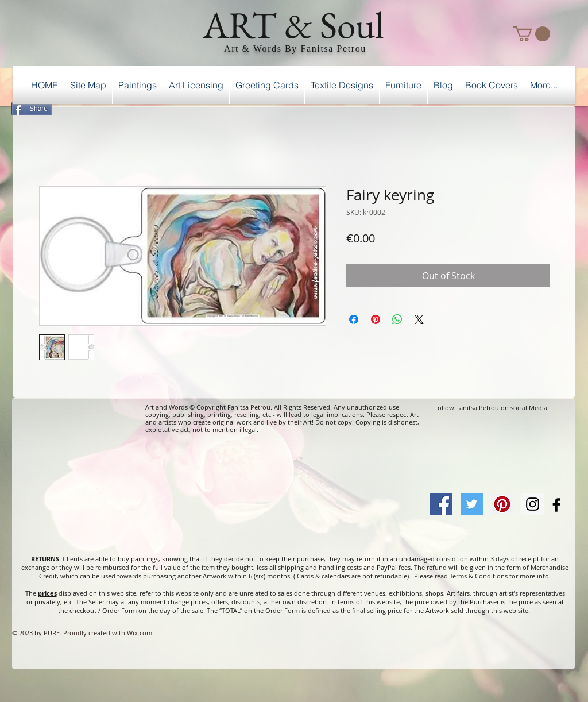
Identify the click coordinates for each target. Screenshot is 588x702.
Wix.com (140, 633)
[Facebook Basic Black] (556, 505)
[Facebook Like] (546, 107)
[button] (532, 34)
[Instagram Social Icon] (533, 504)
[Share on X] (419, 319)
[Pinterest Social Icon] (502, 504)
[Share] (32, 109)
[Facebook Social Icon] (441, 504)
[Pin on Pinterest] (376, 319)
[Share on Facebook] (354, 319)
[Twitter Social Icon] (472, 504)
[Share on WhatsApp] (397, 319)
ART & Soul (293, 25)
